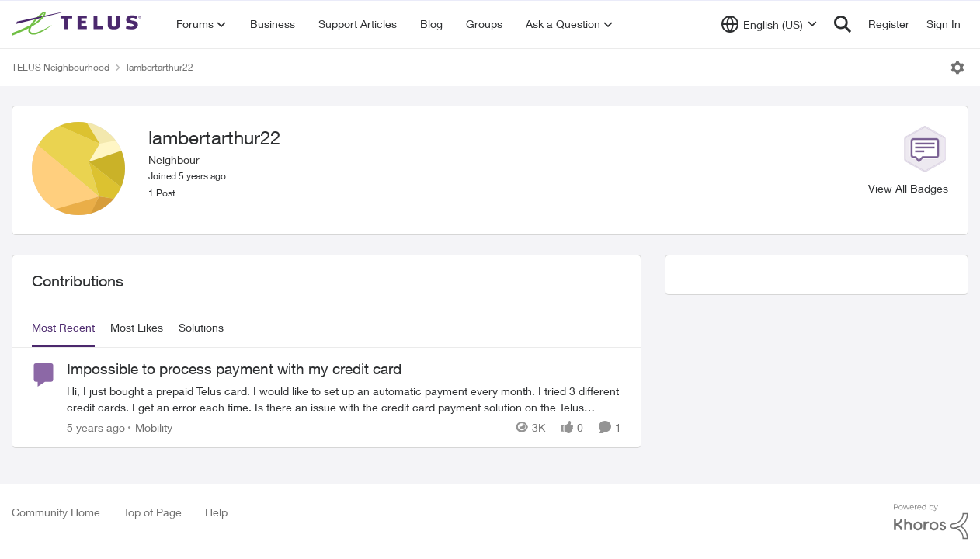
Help (216, 512)
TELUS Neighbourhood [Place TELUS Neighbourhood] (61, 67)
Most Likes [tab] (137, 327)
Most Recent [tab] (63, 327)
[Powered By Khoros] (931, 522)
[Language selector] (769, 24)
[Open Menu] (957, 68)
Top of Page (153, 512)
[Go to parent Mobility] (150, 427)
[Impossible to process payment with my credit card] (344, 399)
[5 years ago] (96, 427)
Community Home (56, 512)
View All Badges (908, 188)
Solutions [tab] (201, 327)
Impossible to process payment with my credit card (234, 369)
